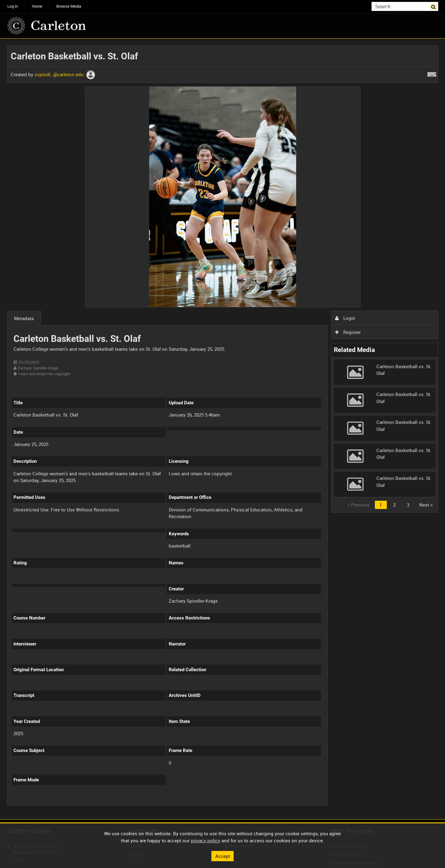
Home (37, 6)
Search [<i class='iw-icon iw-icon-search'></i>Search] (435, 6)
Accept (223, 856)
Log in (13, 6)
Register (348, 332)
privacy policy (206, 840)
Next (426, 505)
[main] (223, 429)
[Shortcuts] (432, 73)
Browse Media (69, 6)
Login (345, 318)
